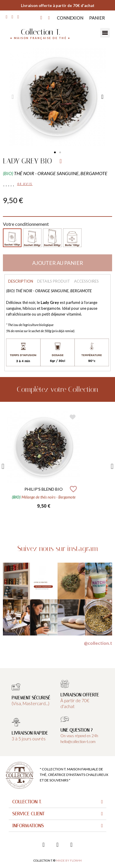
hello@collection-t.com (78, 742)
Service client (28, 814)
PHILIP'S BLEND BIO (44, 489)
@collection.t (98, 643)
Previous (3, 466)
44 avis (25, 184)
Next (112, 466)
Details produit (54, 281)
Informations (28, 826)
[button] (55, 152)
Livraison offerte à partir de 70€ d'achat (58, 6)
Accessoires (86, 281)
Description (21, 281)
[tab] (57, 802)
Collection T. (40, 32)
